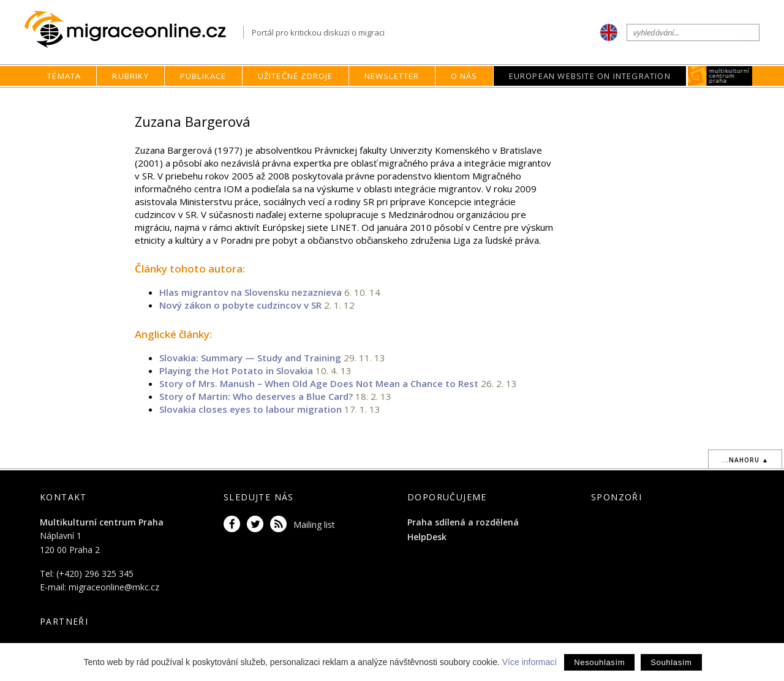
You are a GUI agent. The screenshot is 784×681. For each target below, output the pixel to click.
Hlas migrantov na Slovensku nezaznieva (251, 292)
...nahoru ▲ (745, 460)
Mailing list (314, 525)
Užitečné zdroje (296, 76)
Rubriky (130, 76)
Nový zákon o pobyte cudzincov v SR (242, 305)
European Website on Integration (590, 76)
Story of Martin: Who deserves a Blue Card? (256, 396)
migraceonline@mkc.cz (114, 587)
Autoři (541, 100)
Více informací (530, 662)
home (477, 100)
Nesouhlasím (599, 662)
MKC (720, 76)
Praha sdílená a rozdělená (463, 522)
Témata (64, 76)
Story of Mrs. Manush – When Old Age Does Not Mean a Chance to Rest (319, 383)
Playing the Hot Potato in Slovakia (236, 371)
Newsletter (392, 76)
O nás (464, 76)
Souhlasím (671, 662)
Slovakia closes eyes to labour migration (251, 409)
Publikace (203, 76)
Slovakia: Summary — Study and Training (250, 358)
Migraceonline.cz (134, 30)
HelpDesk (427, 537)
